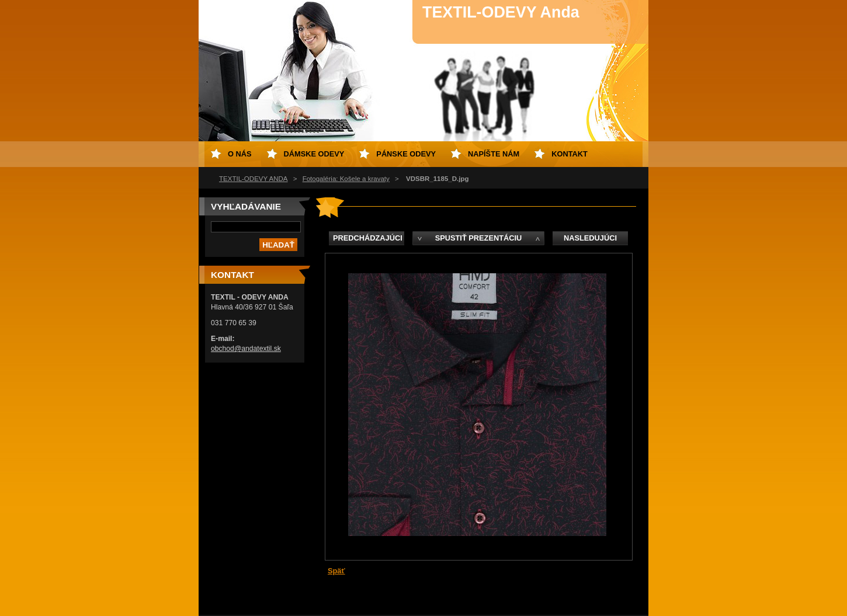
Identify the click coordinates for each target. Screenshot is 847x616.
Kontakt (570, 154)
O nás (240, 154)
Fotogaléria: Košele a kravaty (346, 179)
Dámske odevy (314, 154)
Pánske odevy (406, 154)
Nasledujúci (590, 238)
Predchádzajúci (368, 238)
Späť (336, 571)
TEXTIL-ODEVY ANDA (254, 179)
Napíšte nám (494, 154)
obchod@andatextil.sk (246, 349)
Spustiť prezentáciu (479, 238)
